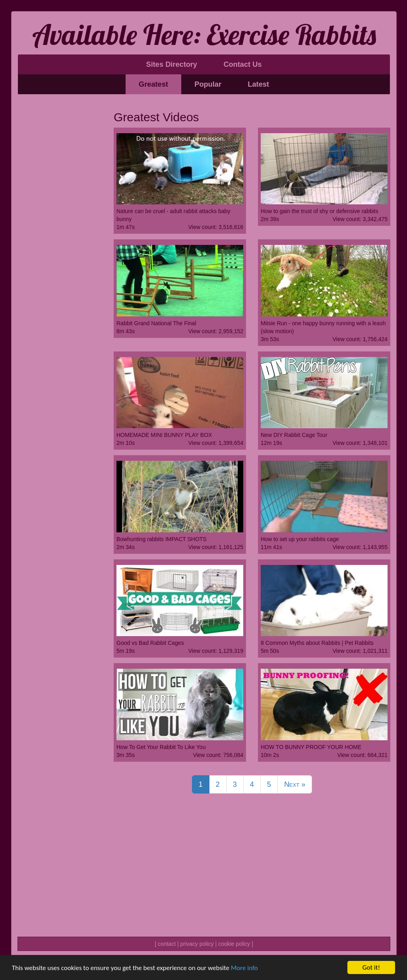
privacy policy (197, 944)
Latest (258, 84)
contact (167, 944)
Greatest (153, 84)
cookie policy (234, 944)
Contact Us (242, 64)
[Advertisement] (60, 222)
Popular (208, 84)
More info (244, 968)
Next (295, 784)
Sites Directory (172, 64)
